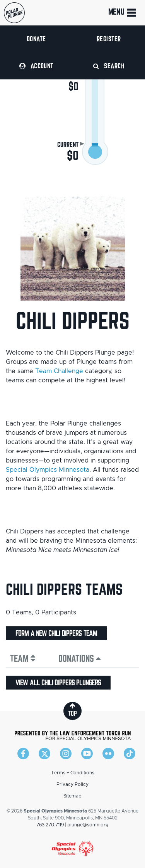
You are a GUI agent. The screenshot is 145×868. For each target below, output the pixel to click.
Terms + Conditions (73, 773)
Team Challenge (59, 371)
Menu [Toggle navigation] (123, 13)
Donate (36, 39)
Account (36, 66)
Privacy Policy (72, 784)
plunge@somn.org (88, 825)
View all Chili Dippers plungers (58, 683)
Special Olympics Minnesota (48, 470)
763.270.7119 (50, 825)
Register (109, 39)
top (72, 710)
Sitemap (72, 796)
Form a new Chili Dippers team (56, 633)
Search (109, 66)
